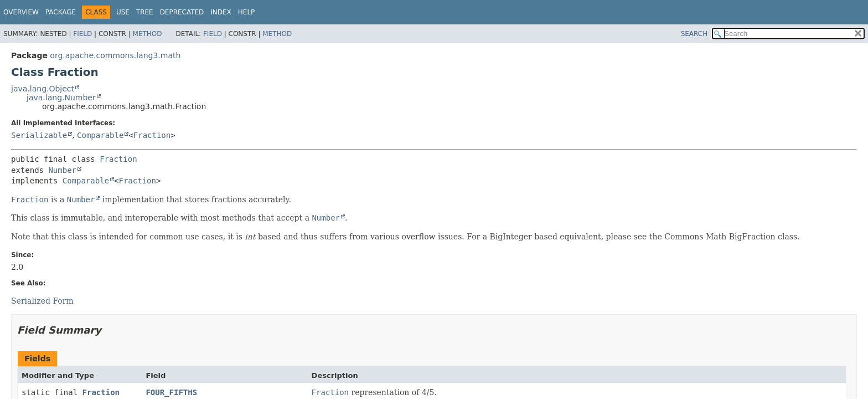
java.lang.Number (61, 98)
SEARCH (694, 34)
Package (61, 12)
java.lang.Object (43, 89)
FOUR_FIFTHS (171, 392)
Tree (145, 12)
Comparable (100, 135)
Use (123, 12)
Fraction (152, 135)
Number (62, 170)
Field (82, 34)
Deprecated (182, 12)
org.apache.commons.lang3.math (115, 55)
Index (221, 12)
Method (148, 34)
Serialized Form (42, 301)
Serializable (39, 135)
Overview (21, 12)
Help (247, 12)
